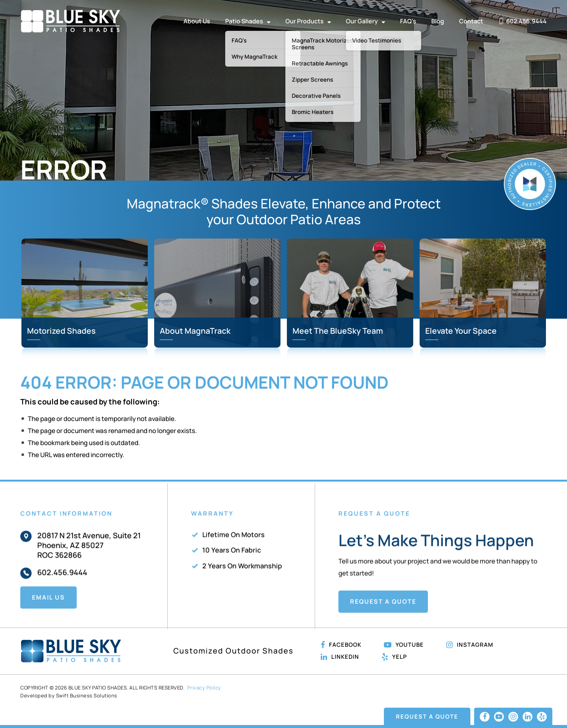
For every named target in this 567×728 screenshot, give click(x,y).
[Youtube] (499, 717)
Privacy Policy (204, 704)
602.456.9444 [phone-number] (522, 21)
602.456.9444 (62, 589)
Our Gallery (365, 21)
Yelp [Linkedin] (394, 657)
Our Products (308, 21)
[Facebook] (485, 717)
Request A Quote (383, 618)
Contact (471, 21)
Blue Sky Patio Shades (70, 21)
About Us (197, 21)
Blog (438, 21)
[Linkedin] (528, 717)
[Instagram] (513, 717)
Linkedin (340, 657)
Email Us (49, 614)
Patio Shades (248, 21)
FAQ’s (408, 21)
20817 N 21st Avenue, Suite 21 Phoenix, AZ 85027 (89, 557)
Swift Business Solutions (87, 712)
